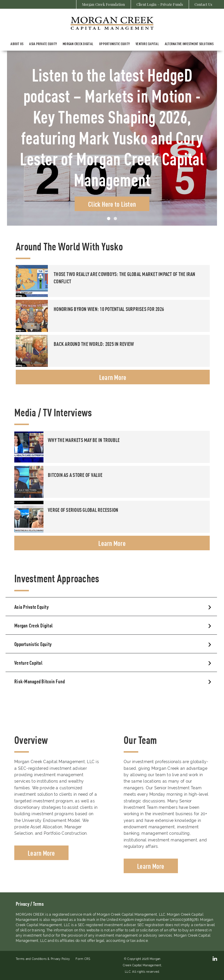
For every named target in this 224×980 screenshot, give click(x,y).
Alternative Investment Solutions (189, 44)
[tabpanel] (112, 138)
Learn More (113, 377)
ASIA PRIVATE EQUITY (43, 44)
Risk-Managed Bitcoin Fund (40, 681)
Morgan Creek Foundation (104, 4)
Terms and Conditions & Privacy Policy (43, 959)
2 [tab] (115, 219)
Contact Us (203, 4)
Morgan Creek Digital (78, 44)
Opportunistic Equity (114, 44)
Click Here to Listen (112, 204)
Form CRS (83, 959)
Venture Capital (147, 44)
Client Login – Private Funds (160, 4)
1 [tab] (109, 219)
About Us (17, 44)
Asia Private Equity (32, 606)
